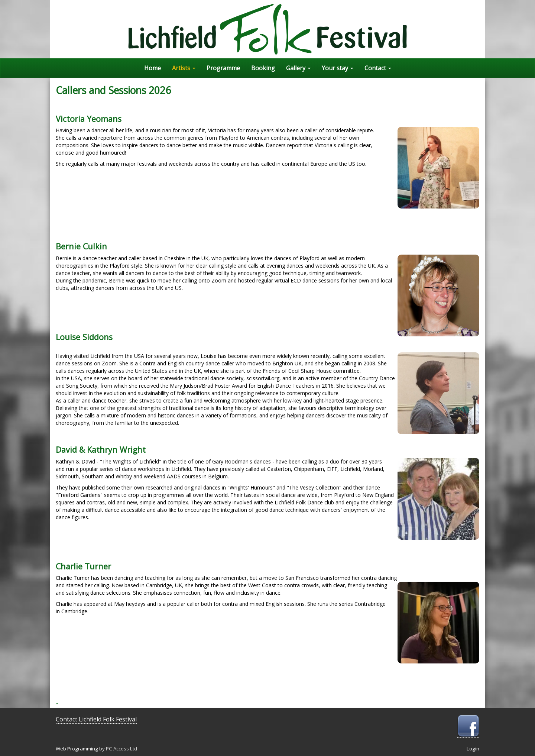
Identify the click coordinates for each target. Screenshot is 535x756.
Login (473, 749)
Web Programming (77, 749)
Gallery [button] (298, 68)
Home (153, 68)
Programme (223, 68)
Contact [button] (378, 68)
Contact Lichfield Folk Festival (96, 719)
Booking (263, 68)
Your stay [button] (338, 68)
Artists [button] (184, 68)
